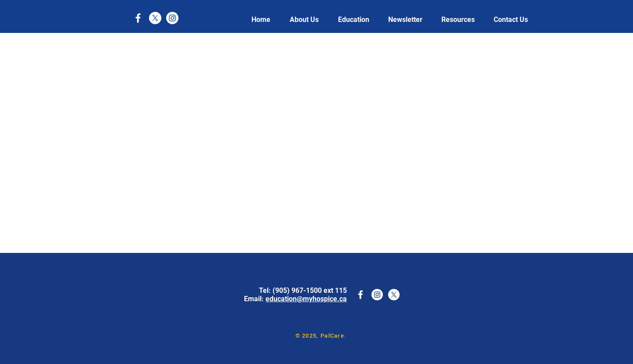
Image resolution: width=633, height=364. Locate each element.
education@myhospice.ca (306, 299)
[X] (155, 18)
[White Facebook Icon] (138, 18)
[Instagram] (172, 18)
